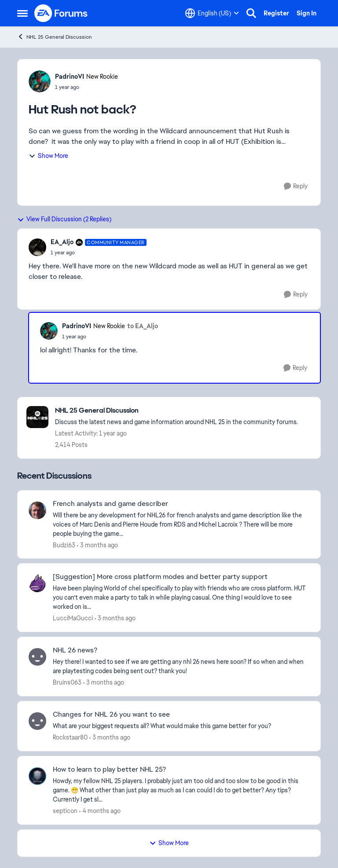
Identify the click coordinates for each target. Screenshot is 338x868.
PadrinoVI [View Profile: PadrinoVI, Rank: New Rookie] (70, 77)
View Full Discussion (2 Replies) (64, 219)
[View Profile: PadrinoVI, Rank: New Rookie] (40, 81)
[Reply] (296, 186)
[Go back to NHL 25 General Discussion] (176, 411)
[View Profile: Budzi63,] (37, 510)
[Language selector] (212, 13)
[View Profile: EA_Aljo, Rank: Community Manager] (37, 247)
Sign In (307, 13)
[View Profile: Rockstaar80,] (37, 721)
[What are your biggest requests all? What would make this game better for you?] (181, 726)
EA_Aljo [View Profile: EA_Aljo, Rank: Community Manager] (62, 242)
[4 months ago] (100, 811)
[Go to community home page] (61, 13)
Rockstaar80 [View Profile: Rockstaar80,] (70, 737)
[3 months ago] (97, 545)
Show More (48, 156)
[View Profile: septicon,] (37, 776)
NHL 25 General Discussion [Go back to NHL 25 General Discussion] (55, 37)
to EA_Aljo (143, 326)
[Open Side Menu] (22, 13)
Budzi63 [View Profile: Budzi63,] (64, 545)
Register (276, 13)
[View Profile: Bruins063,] (37, 657)
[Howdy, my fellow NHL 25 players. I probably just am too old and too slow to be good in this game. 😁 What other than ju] (181, 790)
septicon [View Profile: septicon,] (65, 811)
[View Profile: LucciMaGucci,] (37, 583)
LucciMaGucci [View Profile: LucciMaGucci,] (73, 618)
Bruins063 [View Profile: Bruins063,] (67, 682)
